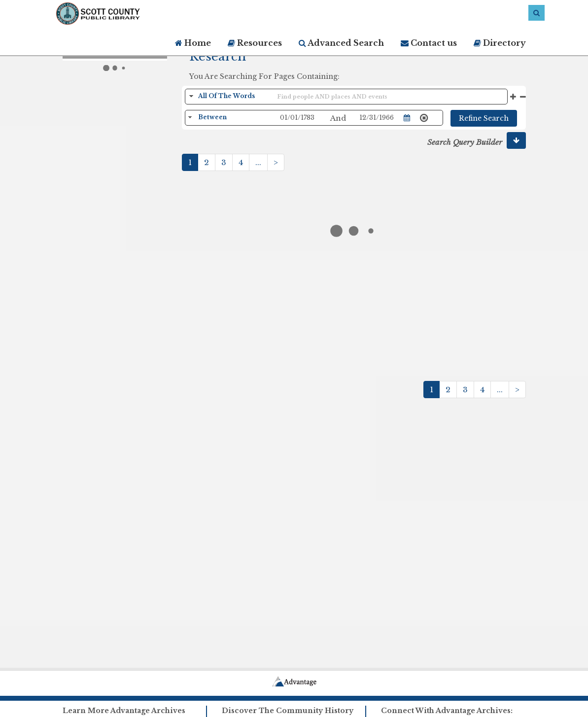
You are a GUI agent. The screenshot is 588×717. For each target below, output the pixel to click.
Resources (255, 43)
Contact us (429, 43)
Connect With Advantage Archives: (447, 711)
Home (193, 43)
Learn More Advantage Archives (124, 711)
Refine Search (484, 118)
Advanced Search (341, 43)
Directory (500, 43)
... (258, 162)
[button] (516, 140)
